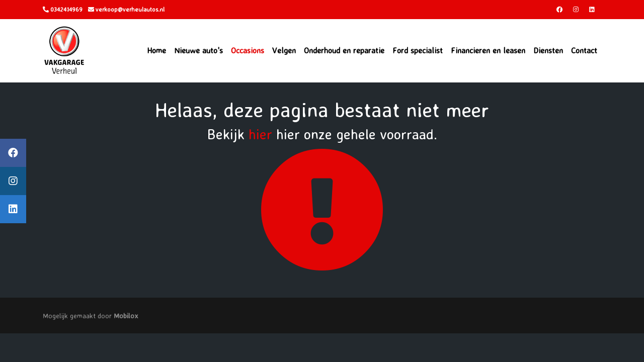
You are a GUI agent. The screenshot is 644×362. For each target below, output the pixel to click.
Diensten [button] (548, 50)
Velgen (284, 50)
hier (260, 134)
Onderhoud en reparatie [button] (344, 50)
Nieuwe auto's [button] (198, 50)
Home (156, 50)
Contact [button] (584, 50)
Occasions (248, 50)
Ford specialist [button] (418, 50)
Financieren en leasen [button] (488, 50)
